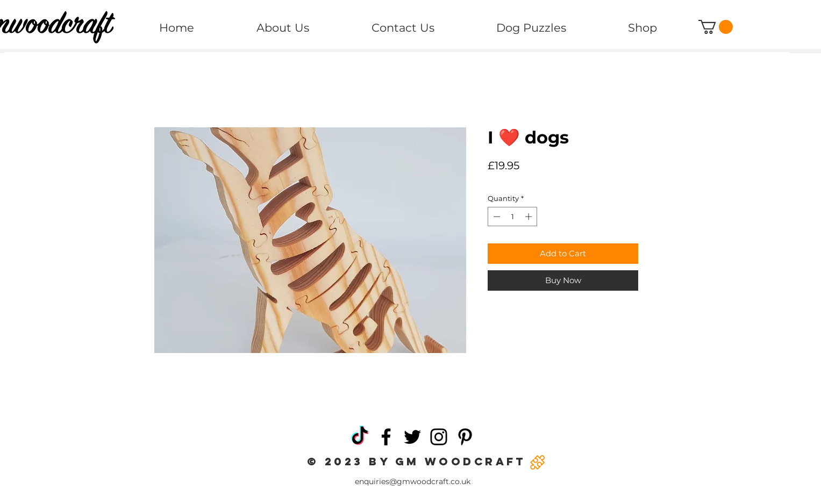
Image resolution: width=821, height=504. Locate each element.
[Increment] (530, 217)
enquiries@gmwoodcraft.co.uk (413, 481)
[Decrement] (496, 217)
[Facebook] (386, 437)
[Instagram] (439, 437)
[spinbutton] (513, 217)
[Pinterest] (465, 437)
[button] (716, 27)
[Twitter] (412, 437)
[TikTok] (360, 437)
